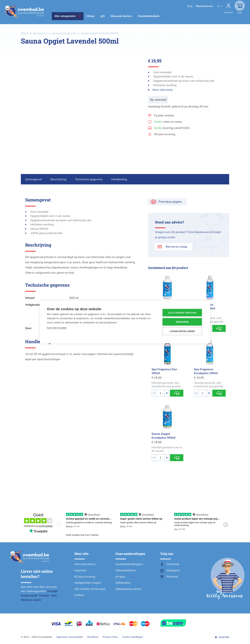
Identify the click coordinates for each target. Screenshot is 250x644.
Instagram (173, 570)
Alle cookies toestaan (182, 313)
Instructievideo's (85, 564)
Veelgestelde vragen (88, 583)
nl (218, 6)
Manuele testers (121, 16)
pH (103, 16)
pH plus (120, 577)
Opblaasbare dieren (128, 589)
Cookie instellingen (132, 637)
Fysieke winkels (164, 115)
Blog (190, 6)
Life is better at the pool (90, 589)
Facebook (173, 564)
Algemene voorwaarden (70, 637)
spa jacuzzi (40, 33)
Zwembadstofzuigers (129, 564)
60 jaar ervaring (165, 134)
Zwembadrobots (149, 16)
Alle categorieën (65, 16)
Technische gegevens (89, 179)
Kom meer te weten (57, 328)
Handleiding (119, 179)
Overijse (53, 591)
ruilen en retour (168, 122)
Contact (79, 595)
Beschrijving (58, 179)
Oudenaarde (29, 595)
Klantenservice (204, 6)
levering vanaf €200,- (172, 128)
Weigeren (182, 322)
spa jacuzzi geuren (64, 33)
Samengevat (34, 179)
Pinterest (172, 577)
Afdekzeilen (123, 583)
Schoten (44, 595)
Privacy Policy (110, 637)
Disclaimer (93, 637)
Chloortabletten (126, 570)
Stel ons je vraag (176, 247)
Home (25, 33)
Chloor (90, 16)
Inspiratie (80, 570)
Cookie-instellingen (182, 331)
